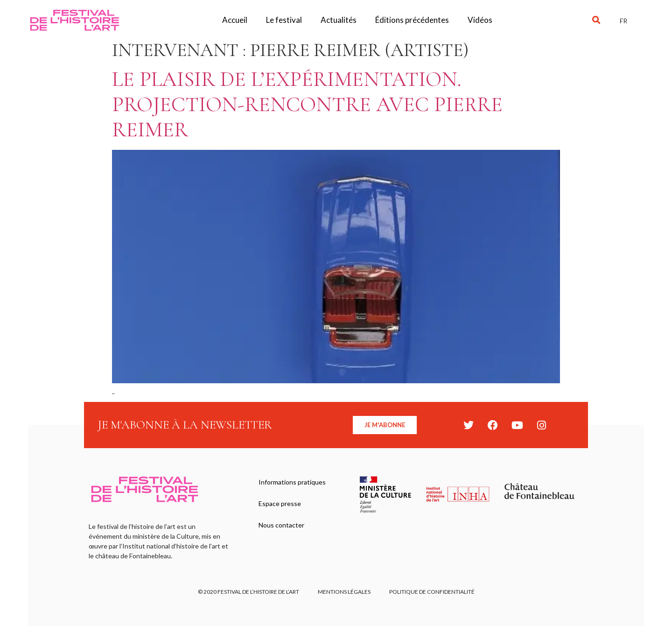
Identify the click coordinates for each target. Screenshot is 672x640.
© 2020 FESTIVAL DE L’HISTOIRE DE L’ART (248, 592)
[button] (596, 20)
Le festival (284, 20)
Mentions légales (344, 592)
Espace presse (280, 503)
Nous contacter (281, 525)
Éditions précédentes (412, 20)
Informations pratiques (292, 482)
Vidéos (480, 20)
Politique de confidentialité (432, 592)
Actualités (339, 20)
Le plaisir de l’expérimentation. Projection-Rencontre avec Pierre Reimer (307, 104)
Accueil (235, 20)
